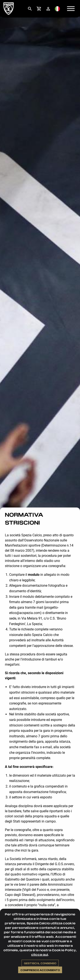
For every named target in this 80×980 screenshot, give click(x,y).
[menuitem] (30, 9)
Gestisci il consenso (40, 963)
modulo (34, 575)
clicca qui (40, 954)
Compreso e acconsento (40, 970)
